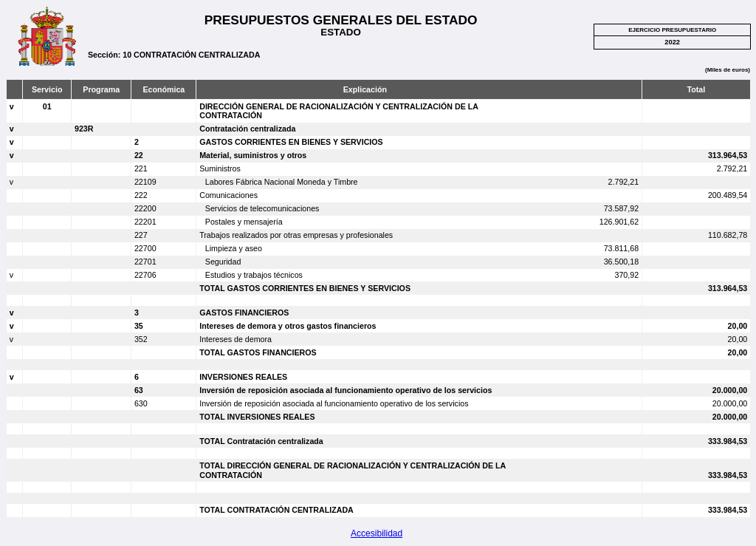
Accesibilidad (377, 533)
